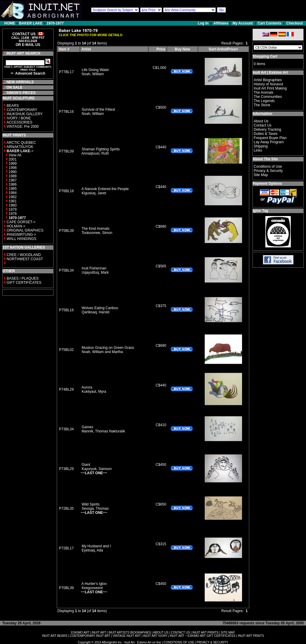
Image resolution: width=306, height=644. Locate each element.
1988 (13, 176)
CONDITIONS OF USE (179, 642)
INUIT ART (99, 633)
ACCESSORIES (20, 122)
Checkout (294, 23)
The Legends (264, 101)
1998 (13, 168)
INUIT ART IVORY (155, 636)
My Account (243, 23)
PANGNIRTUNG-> (21, 235)
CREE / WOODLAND (23, 255)
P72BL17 (66, 548)
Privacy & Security (268, 171)
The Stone (262, 105)
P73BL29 (66, 469)
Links (258, 150)
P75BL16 (66, 310)
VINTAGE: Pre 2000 (23, 127)
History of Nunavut (268, 84)
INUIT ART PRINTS (205, 633)
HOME (10, 23)
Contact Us (263, 125)
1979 (13, 209)
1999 (13, 164)
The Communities (268, 97)
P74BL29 (66, 389)
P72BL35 (66, 509)
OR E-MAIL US (28, 45)
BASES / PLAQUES (23, 278)
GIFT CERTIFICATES (24, 283)
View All (15, 155)
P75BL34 (66, 270)
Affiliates (221, 23)
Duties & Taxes (266, 134)
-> (20, 151)
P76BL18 (66, 191)
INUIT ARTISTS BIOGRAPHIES (130, 633)
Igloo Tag (260, 211)
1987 (13, 180)
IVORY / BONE (19, 118)
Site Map (261, 175)
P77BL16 (66, 112)
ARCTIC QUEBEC (21, 143)
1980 (13, 205)
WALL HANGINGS (21, 239)
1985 (13, 189)
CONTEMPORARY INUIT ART (90, 636)
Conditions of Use (268, 167)
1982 (13, 197)
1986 (13, 184)
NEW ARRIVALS (20, 82)
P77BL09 (66, 151)
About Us (261, 121)
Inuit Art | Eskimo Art (270, 73)
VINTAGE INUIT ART (127, 636)
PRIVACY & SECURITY (212, 642)
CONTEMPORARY (22, 110)
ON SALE (14, 87)
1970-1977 (55, 23)
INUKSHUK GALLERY (25, 114)
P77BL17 (66, 72)
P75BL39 (66, 231)
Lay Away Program (269, 142)
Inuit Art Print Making (270, 88)
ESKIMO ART (80, 633)
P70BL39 (66, 588)
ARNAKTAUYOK (20, 147)
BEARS (13, 106)
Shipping (261, 146)
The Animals (264, 93)
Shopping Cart (265, 56)
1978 (13, 214)
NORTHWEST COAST (24, 259)
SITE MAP (228, 633)
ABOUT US (161, 633)
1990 (13, 172)
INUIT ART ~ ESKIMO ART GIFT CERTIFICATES (203, 636)
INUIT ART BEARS (55, 636)
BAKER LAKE (31, 23)
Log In (204, 23)
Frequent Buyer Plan (270, 138)
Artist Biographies (268, 80)
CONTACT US (180, 633)
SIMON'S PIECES (21, 93)
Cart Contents (269, 23)
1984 (13, 193)
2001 (13, 159)
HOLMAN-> (16, 226)
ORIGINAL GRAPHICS (25, 230)
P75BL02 (66, 350)
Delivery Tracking (267, 130)
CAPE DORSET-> (21, 222)
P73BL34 (66, 429)
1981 (13, 201)
